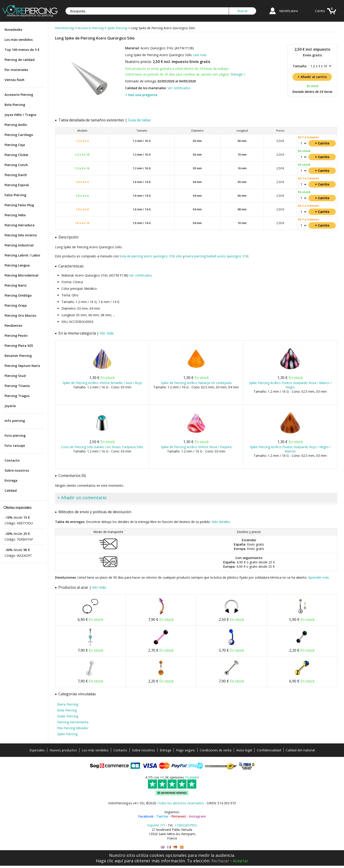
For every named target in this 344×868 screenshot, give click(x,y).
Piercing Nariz (16, 285)
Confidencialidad (269, 750)
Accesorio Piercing (19, 95)
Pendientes (13, 325)
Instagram (197, 816)
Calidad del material (300, 750)
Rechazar (220, 861)
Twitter (162, 816)
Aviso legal (244, 750)
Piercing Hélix (15, 215)
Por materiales (16, 70)
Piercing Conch (16, 165)
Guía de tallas (139, 120)
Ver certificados (179, 88)
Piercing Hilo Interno (21, 235)
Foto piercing (15, 435)
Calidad (11, 490)
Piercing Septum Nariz (22, 366)
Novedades (13, 30)
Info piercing (15, 421)
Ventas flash (14, 80)
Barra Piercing (68, 704)
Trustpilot (192, 777)
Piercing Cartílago (19, 135)
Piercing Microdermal (21, 275)
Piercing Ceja (15, 145)
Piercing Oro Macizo (20, 315)
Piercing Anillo (16, 125)
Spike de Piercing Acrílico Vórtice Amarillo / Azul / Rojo (102, 383)
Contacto (12, 460)
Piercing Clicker (17, 155)
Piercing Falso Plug (19, 205)
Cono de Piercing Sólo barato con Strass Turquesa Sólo (102, 447)
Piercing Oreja (16, 305)
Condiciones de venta (216, 750)
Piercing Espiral (17, 185)
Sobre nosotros (17, 470)
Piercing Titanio (17, 386)
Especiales (37, 750)
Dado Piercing (68, 716)
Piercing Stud (15, 376)
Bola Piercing (15, 105)
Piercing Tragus (17, 396)
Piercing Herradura (20, 225)
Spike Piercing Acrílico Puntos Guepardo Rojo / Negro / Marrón (290, 449)
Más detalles (221, 522)
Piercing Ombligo (18, 295)
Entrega (11, 480)
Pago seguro (185, 750)
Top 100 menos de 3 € (22, 50)
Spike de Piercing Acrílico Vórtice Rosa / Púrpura (196, 447)
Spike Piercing (67, 734)
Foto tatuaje (15, 446)
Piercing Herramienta (73, 722)
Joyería (10, 406)
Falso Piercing (15, 195)
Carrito (320, 11)
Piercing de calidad (20, 60)
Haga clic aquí (109, 861)
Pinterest (179, 816)
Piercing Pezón (16, 336)
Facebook (146, 816)
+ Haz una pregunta (141, 95)
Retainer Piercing (18, 356)
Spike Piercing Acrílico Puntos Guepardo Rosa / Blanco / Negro (290, 385)
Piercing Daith (16, 175)
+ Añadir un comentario (82, 498)
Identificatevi (289, 11)
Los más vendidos (19, 40)
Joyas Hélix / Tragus (20, 115)
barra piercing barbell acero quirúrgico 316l (217, 256)
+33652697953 (186, 825)
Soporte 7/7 (156, 825)
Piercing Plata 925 (19, 346)
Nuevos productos (63, 750)
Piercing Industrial (19, 245)
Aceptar (241, 861)
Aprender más (319, 577)
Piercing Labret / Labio (22, 255)
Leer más (200, 55)
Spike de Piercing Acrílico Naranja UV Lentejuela (196, 383)
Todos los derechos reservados (180, 803)
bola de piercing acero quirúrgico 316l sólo (151, 256)
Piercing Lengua (17, 265)
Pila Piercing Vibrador (73, 728)
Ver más (107, 333)
